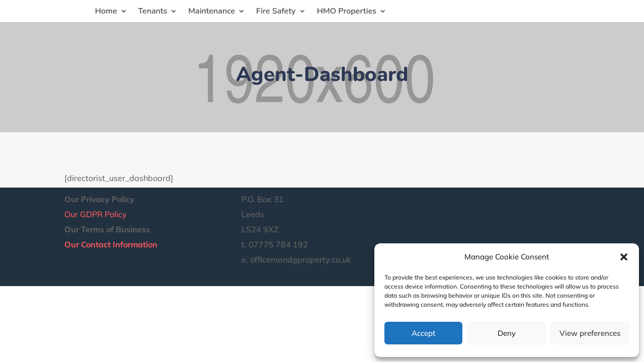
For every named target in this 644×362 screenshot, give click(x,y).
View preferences (590, 333)
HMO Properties (347, 12)
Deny (507, 333)
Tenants (153, 12)
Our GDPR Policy (96, 214)
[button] (624, 257)
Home (106, 12)
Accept (423, 333)
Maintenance (212, 12)
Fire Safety (276, 12)
